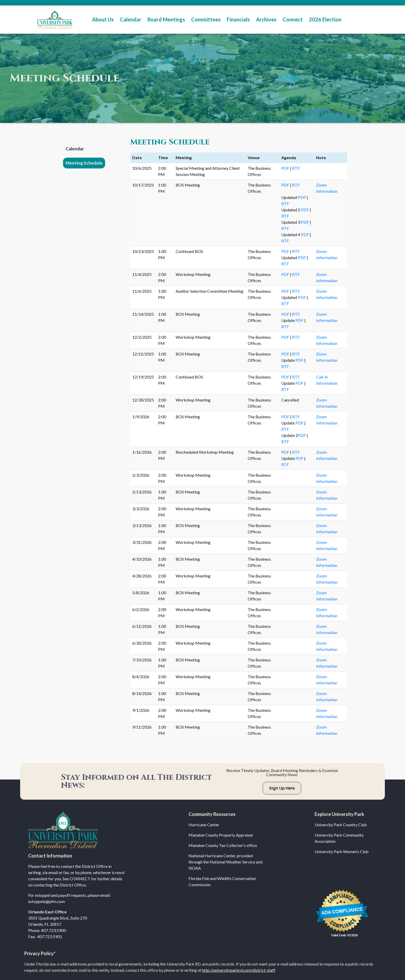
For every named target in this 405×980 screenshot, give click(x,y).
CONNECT (80, 879)
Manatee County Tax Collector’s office (223, 845)
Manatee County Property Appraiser (221, 835)
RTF (296, 168)
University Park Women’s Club (342, 851)
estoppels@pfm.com (46, 901)
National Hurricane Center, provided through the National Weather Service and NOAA (225, 862)
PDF (286, 168)
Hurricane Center (204, 825)
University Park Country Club (341, 825)
